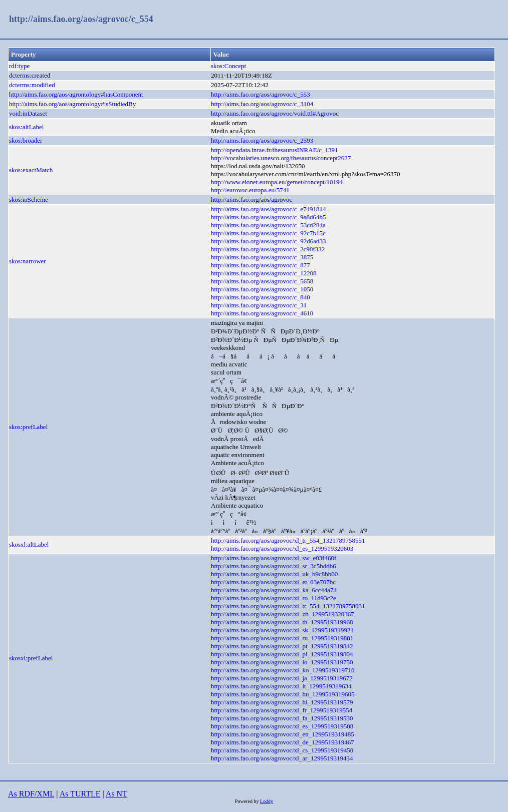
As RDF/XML (31, 794)
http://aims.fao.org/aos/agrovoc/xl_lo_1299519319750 (282, 662)
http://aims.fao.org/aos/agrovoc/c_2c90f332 (268, 249)
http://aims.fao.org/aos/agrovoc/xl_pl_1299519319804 (282, 654)
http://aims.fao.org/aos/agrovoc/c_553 (261, 94)
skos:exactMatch (31, 170)
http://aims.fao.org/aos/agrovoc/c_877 (261, 265)
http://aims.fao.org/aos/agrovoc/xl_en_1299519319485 (283, 734)
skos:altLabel (26, 127)
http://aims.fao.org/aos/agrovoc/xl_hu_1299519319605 (283, 694)
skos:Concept (228, 66)
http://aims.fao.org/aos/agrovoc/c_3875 (262, 257)
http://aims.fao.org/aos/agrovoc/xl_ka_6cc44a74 (274, 590)
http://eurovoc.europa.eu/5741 (250, 190)
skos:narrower (28, 261)
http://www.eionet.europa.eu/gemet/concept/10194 (277, 182)
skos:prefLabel (28, 427)
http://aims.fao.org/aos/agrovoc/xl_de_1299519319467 (283, 742)
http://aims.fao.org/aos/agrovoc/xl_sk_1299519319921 (282, 630)
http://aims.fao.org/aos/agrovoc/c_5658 (262, 281)
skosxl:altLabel (29, 544)
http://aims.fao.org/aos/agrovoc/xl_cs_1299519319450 (282, 750)
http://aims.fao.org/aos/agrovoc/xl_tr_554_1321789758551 (288, 540)
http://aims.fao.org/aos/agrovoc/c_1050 (262, 289)
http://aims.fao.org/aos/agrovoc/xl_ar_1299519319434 (282, 758)
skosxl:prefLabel (31, 658)
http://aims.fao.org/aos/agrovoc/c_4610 (262, 313)
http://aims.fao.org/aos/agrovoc (251, 199)
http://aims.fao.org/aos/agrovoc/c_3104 (262, 104)
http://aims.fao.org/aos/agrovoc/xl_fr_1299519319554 (282, 710)
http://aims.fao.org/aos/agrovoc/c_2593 (262, 140)
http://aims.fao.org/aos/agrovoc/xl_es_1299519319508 (282, 726)
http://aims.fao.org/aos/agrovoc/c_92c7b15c (268, 233)
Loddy (267, 801)
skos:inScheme (29, 199)
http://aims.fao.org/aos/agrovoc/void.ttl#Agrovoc (275, 113)
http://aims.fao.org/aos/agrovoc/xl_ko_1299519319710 (283, 670)
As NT (116, 794)
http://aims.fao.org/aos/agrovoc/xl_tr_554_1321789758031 (288, 606)
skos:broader (26, 140)
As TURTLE (80, 794)
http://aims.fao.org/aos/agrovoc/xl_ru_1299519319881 (282, 638)
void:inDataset (28, 113)
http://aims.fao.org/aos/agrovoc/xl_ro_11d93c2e (274, 598)
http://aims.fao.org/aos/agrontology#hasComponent (76, 94)
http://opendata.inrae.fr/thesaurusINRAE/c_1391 (274, 150)
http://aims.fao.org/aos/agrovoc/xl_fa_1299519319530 (282, 718)
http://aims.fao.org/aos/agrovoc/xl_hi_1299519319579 (282, 702)
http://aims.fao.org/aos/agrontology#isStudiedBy (72, 104)
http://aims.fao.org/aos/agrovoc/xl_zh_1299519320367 (283, 614)
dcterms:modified (32, 85)
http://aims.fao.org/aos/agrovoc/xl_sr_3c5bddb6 (274, 566)
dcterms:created (30, 75)
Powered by (247, 801)
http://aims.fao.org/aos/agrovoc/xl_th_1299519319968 (282, 622)
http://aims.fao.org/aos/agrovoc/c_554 (81, 19)
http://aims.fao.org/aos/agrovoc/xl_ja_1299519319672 (282, 678)
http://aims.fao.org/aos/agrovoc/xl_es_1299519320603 (282, 548)
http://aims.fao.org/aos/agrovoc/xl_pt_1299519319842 (282, 646)
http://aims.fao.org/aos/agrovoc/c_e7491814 (268, 209)
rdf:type (19, 66)
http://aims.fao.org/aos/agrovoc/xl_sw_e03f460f (274, 558)
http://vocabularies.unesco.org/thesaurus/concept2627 (281, 158)
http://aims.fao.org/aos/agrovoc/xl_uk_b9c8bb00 (274, 574)
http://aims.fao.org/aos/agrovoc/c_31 (259, 305)
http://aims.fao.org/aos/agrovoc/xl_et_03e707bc (273, 582)
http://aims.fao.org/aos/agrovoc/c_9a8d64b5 (268, 217)
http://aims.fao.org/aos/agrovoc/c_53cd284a (268, 225)
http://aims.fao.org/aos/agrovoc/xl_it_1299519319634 (281, 686)
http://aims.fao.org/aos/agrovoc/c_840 (261, 297)
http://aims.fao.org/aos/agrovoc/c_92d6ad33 (268, 241)
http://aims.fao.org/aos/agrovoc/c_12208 (264, 273)
